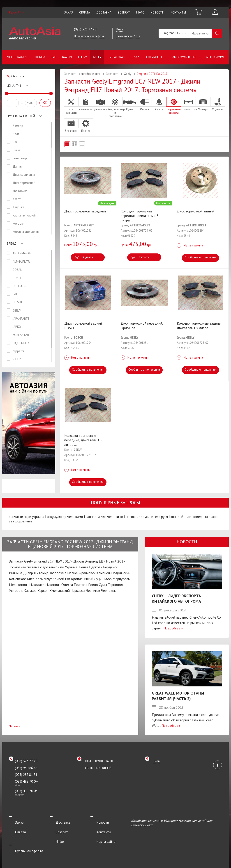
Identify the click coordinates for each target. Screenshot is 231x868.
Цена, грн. (14, 86)
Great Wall (117, 57)
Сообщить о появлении (200, 257)
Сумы (103, 585)
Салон (159, 104)
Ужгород (16, 590)
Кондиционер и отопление (115, 107)
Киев (31, 579)
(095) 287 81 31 (26, 775)
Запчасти (112, 74)
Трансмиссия (188, 104)
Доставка (104, 13)
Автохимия (215, 57)
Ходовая (218, 104)
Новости (157, 13)
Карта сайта (100, 833)
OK (45, 103)
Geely (97, 57)
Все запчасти (71, 106)
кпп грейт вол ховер (186, 517)
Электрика (71, 125)
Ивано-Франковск (81, 573)
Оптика (144, 104)
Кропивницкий (82, 579)
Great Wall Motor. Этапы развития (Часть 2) (178, 696)
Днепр (28, 573)
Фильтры (203, 104)
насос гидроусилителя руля (147, 517)
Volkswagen (17, 57)
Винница (16, 573)
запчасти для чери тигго (104, 517)
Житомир (41, 573)
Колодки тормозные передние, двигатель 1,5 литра (140, 216)
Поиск (217, 33)
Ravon (67, 57)
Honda (40, 57)
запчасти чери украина (27, 517)
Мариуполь (121, 579)
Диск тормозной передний (85, 211)
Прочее (86, 125)
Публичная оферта (23, 839)
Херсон (43, 590)
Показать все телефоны (90, 36)
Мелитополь (19, 585)
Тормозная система (174, 106)
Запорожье (58, 573)
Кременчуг (44, 579)
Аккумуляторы (184, 57)
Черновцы (109, 590)
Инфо (140, 13)
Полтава (81, 585)
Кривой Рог (61, 579)
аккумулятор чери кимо (65, 517)
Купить (88, 257)
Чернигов (93, 590)
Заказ (69, 13)
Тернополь (116, 585)
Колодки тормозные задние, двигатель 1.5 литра (199, 326)
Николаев (37, 585)
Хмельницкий (60, 590)
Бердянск (110, 567)
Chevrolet (154, 57)
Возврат (124, 13)
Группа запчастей (21, 116)
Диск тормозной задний (196, 211)
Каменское (17, 579)
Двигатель (100, 104)
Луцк (98, 579)
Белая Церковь (91, 567)
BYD (54, 57)
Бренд (12, 244)
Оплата (85, 13)
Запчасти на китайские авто (82, 74)
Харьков (30, 590)
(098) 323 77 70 (85, 29)
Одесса (67, 585)
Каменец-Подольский (113, 573)
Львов (107, 579)
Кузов (130, 104)
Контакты (178, 13)
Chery (82, 57)
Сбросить (18, 76)
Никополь (53, 585)
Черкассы (78, 590)
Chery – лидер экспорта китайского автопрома (176, 598)
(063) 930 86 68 (26, 768)
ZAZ (136, 57)
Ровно (93, 585)
